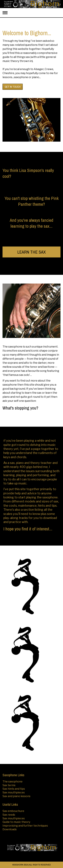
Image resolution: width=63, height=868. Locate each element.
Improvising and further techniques (25, 826)
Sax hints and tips (14, 789)
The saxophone (13, 782)
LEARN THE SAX (32, 252)
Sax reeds (9, 815)
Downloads (10, 829)
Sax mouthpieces (14, 792)
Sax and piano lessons (16, 796)
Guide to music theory (16, 822)
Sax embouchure (13, 811)
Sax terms (9, 785)
